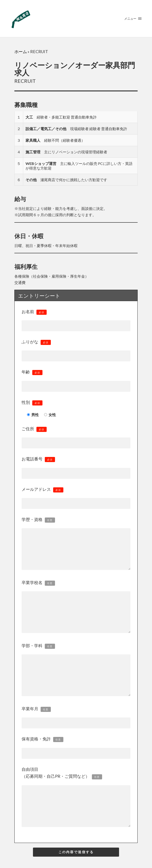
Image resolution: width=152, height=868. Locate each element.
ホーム (21, 51)
